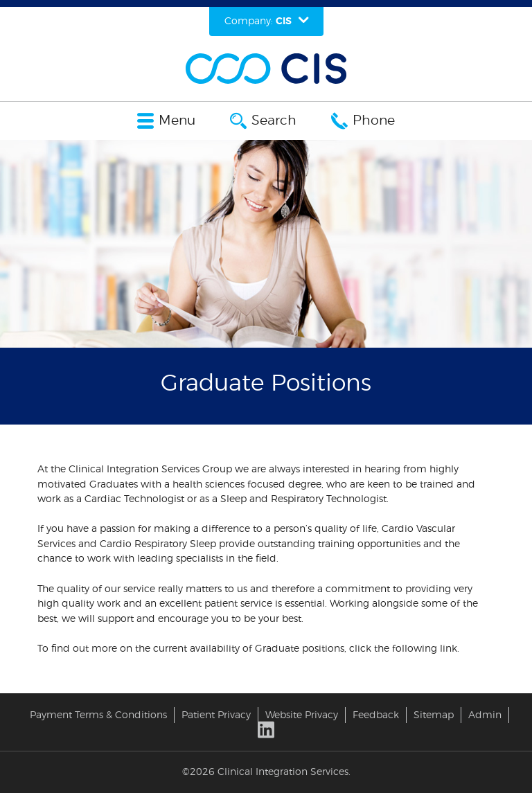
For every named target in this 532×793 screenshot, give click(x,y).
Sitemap (434, 715)
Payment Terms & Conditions (98, 715)
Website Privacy (302, 715)
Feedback (376, 715)
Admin (485, 715)
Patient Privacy (216, 715)
